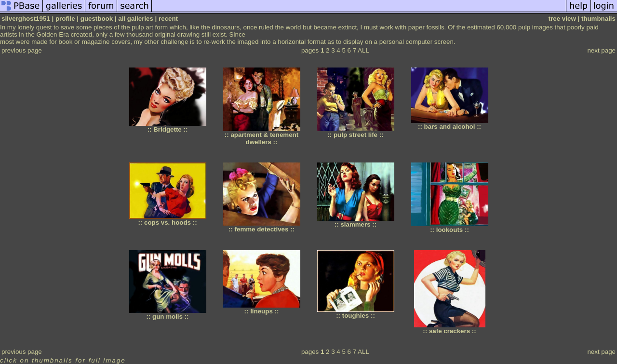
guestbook (97, 19)
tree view (562, 19)
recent (168, 19)
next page (601, 50)
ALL (363, 50)
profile (65, 19)
